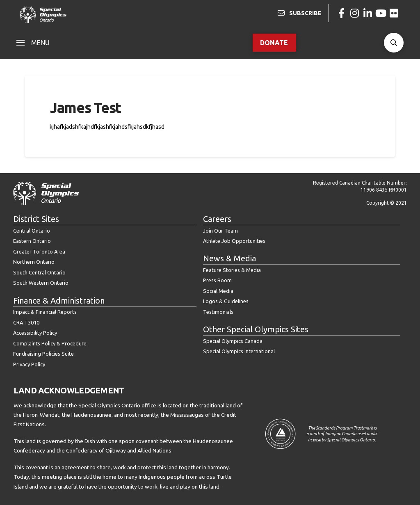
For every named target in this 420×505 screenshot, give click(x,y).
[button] (33, 43)
